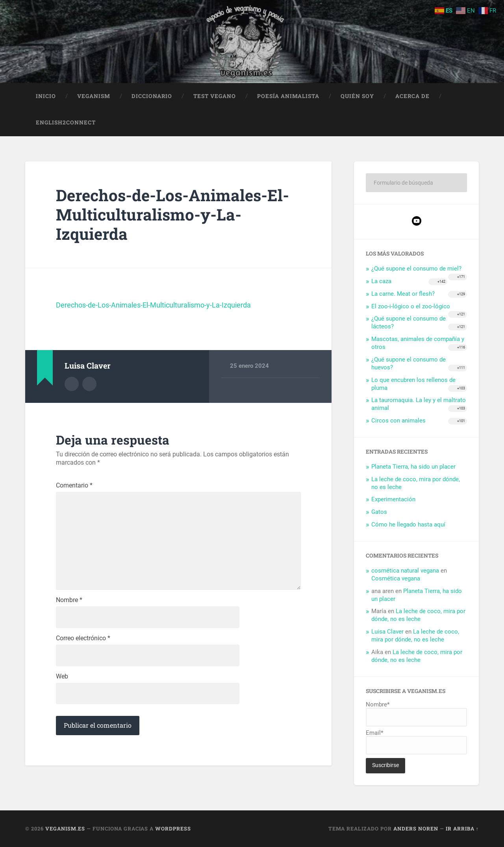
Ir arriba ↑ (462, 828)
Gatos (379, 512)
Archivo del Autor (72, 384)
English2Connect (66, 123)
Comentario (74, 486)
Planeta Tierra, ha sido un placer (413, 467)
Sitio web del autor (89, 384)
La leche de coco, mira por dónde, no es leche (418, 615)
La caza (381, 281)
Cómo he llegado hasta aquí (408, 525)
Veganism (94, 96)
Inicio (46, 96)
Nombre (69, 601)
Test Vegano (215, 96)
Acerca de (412, 96)
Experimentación (393, 500)
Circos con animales (398, 421)
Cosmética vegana (396, 578)
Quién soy (357, 96)
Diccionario (152, 96)
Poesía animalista (288, 96)
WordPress (173, 828)
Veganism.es (65, 828)
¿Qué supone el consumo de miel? (416, 269)
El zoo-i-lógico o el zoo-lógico (411, 306)
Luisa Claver (387, 632)
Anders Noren (416, 828)
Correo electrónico (83, 639)
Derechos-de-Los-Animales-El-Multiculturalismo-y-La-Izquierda (173, 215)
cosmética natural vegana (405, 571)
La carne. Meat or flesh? (403, 294)
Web (62, 677)
